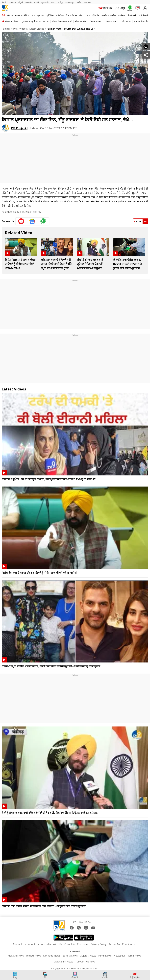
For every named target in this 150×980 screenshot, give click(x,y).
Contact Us (19, 944)
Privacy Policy (99, 944)
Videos (23, 29)
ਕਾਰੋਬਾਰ (122, 15)
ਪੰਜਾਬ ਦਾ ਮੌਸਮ (12, 21)
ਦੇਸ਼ (33, 15)
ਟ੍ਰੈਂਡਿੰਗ (50, 15)
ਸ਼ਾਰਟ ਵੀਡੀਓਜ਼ (22, 15)
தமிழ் (60, 2)
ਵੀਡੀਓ (96, 15)
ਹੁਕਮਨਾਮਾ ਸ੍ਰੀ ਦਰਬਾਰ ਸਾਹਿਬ (35, 21)
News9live (120, 956)
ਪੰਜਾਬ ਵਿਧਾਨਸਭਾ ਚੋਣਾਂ (62, 21)
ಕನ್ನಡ (21, 2)
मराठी (37, 2)
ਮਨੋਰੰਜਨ (60, 15)
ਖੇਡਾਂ (81, 15)
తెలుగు (29, 2)
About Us (34, 944)
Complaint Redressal (76, 944)
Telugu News (33, 956)
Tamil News (134, 956)
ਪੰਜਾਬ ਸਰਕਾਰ (96, 21)
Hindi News (105, 956)
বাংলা (53, 2)
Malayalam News (63, 961)
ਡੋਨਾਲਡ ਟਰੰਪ (112, 21)
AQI (123, 8)
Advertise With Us (51, 944)
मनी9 (79, 2)
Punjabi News (9, 29)
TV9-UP (87, 2)
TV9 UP (79, 961)
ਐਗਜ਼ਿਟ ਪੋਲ (81, 21)
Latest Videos (37, 29)
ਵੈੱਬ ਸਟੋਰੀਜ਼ (72, 15)
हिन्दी (4, 2)
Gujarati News (88, 956)
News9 (12, 2)
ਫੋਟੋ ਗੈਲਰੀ (144, 15)
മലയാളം (70, 2)
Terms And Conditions (122, 944)
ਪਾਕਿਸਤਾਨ (126, 21)
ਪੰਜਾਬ (10, 15)
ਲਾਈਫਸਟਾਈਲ (109, 15)
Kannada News (52, 956)
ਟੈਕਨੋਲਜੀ (132, 15)
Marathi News (16, 956)
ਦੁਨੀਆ (41, 15)
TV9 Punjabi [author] (19, 128)
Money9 (90, 961)
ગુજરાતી (45, 2)
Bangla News (70, 956)
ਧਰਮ (88, 15)
